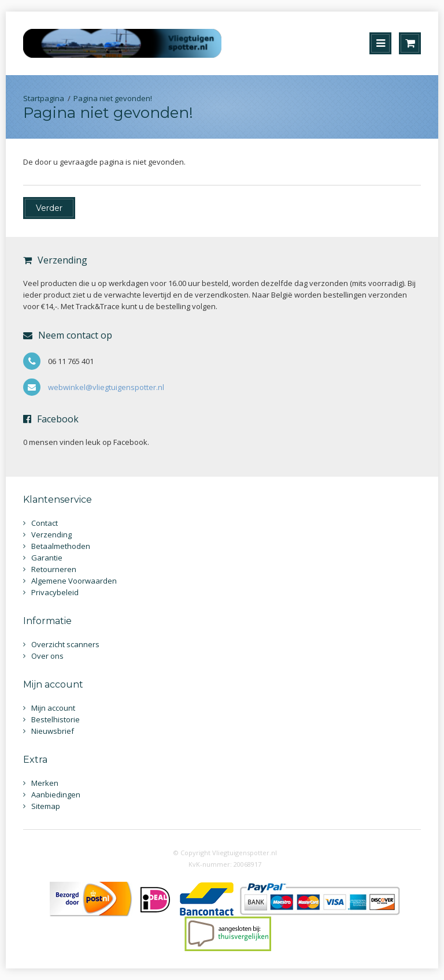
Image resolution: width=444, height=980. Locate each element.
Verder (49, 208)
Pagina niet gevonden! (113, 98)
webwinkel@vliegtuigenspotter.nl (106, 387)
